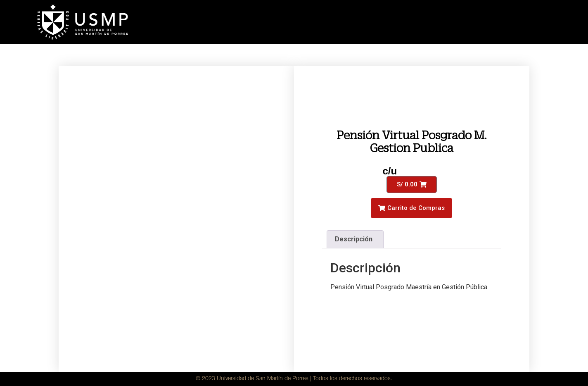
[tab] (355, 239)
